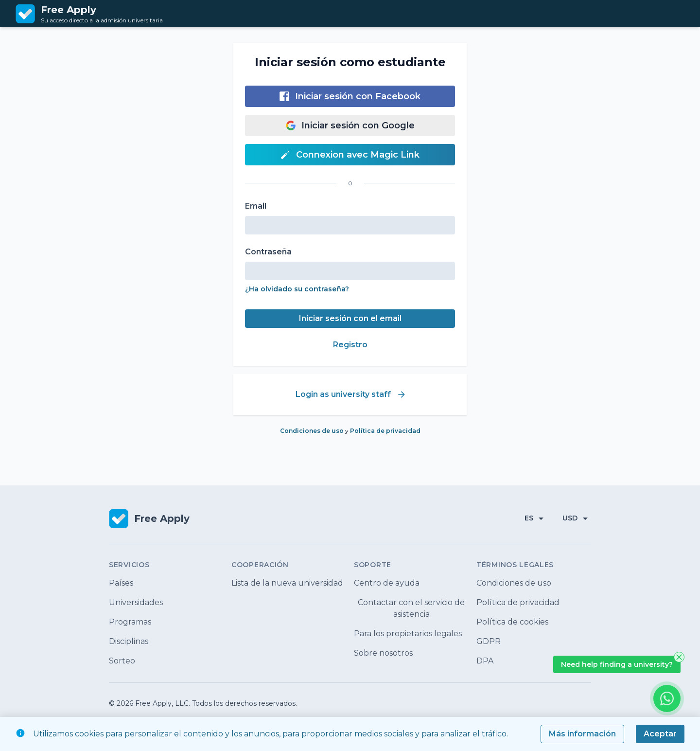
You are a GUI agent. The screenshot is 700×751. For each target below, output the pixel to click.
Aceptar (660, 734)
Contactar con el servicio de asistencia (411, 608)
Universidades (136, 602)
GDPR (489, 641)
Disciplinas (129, 641)
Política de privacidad (385, 431)
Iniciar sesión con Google (350, 125)
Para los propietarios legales (408, 634)
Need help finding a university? (617, 664)
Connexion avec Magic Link (350, 155)
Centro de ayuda (387, 583)
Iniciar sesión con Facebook (350, 96)
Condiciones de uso (313, 431)
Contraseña (268, 252)
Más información (582, 734)
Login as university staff (351, 394)
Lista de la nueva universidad (287, 583)
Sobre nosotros (383, 653)
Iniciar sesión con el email (350, 318)
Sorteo (122, 661)
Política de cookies (512, 622)
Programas (130, 622)
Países (121, 583)
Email (256, 206)
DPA (485, 661)
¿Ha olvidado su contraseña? (297, 289)
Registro (350, 345)
